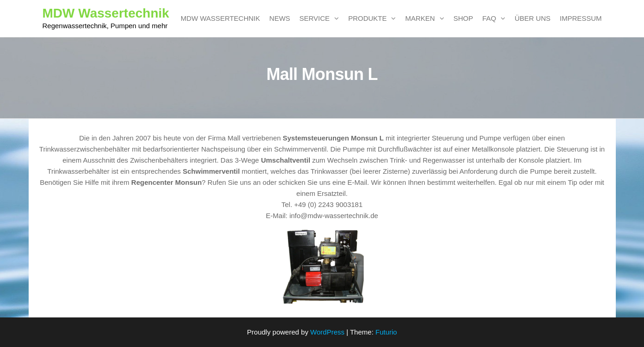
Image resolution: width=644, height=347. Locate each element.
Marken (420, 18)
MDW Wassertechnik (106, 13)
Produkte (367, 18)
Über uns (533, 18)
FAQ (489, 18)
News (280, 18)
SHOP (463, 18)
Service (315, 18)
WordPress (327, 332)
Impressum (581, 18)
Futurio (386, 332)
